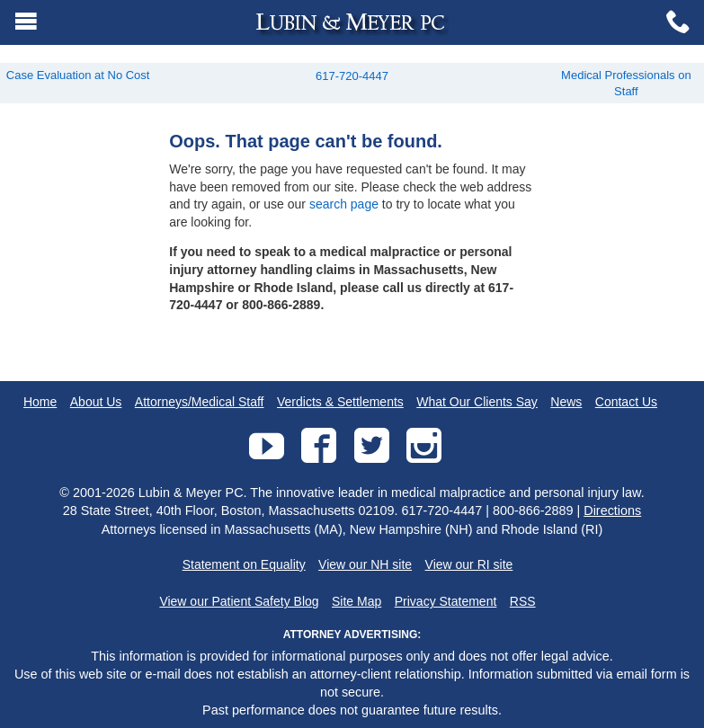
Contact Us (626, 402)
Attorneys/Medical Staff (200, 402)
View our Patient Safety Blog (239, 601)
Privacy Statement (446, 601)
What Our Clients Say (477, 402)
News (566, 402)
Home (40, 402)
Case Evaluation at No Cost (78, 75)
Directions (612, 510)
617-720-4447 (352, 76)
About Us (96, 402)
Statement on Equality (244, 564)
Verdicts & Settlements (340, 402)
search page (344, 204)
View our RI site (469, 564)
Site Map (356, 601)
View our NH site (365, 564)
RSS (523, 601)
